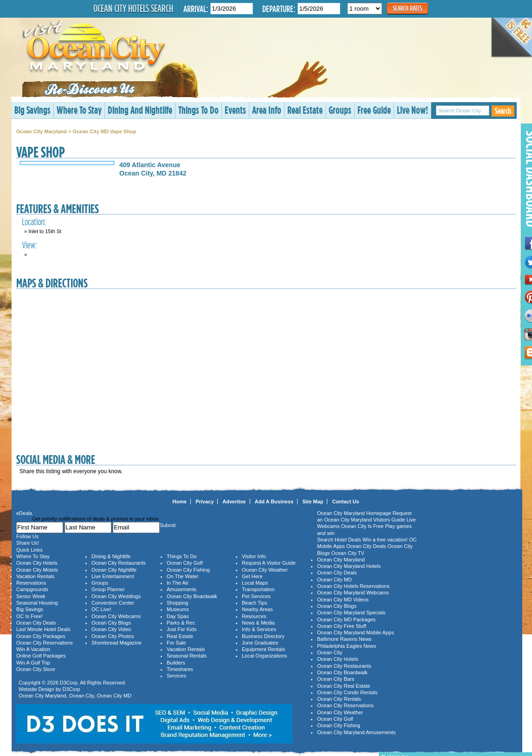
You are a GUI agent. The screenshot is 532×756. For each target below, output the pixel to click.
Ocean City (82, 696)
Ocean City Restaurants (119, 563)
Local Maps (255, 583)
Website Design (36, 689)
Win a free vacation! (385, 540)
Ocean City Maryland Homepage (354, 513)
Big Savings (32, 110)
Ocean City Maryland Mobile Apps (356, 632)
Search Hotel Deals (339, 540)
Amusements (182, 589)
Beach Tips (254, 603)
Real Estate (305, 110)
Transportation (258, 589)
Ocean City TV (348, 553)
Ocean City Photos (113, 636)
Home (180, 502)
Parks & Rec (181, 623)
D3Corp (69, 683)
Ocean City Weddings (116, 596)
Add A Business (274, 502)
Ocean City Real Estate (344, 686)
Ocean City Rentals (339, 699)
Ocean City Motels (37, 570)
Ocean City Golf (185, 563)
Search (503, 111)
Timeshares (180, 669)
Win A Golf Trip (33, 663)
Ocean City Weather (265, 570)
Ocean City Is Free (363, 526)
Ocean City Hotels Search (133, 8)
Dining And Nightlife (140, 110)
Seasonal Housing (37, 603)
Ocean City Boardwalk (192, 596)
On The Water (182, 576)
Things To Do (198, 110)
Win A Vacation (33, 649)
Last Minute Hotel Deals (43, 629)
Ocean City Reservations (45, 643)
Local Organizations (264, 656)
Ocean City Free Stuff (342, 626)
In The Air (178, 583)
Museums (178, 609)
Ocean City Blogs (111, 623)
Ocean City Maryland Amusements (356, 732)
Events (235, 110)
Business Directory (263, 636)
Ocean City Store (36, 669)
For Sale (176, 643)
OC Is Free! (29, 616)
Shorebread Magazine (117, 643)
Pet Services (256, 596)
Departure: (279, 9)
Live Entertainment (113, 576)
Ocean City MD (114, 696)
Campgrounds (32, 589)
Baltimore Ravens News (344, 639)
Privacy (204, 502)
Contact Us (345, 502)
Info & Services (259, 629)
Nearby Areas (257, 609)
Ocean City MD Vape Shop (104, 131)
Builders (176, 663)
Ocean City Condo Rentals (347, 692)
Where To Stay (79, 110)
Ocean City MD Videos (343, 600)
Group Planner (108, 589)
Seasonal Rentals (187, 656)
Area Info (267, 110)
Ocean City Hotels (37, 563)
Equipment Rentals (263, 649)
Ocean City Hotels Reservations (353, 586)
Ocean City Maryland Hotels (349, 566)
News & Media (258, 623)
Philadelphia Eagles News (347, 646)
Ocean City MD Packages (346, 619)
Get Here (252, 576)
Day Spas (178, 616)
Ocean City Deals (36, 623)
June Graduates (260, 643)
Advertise (234, 502)
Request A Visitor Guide (269, 563)
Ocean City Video (111, 629)
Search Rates (407, 8)
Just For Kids (182, 629)
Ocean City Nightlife (114, 570)
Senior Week (31, 596)
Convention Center (113, 603)
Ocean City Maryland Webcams (353, 593)
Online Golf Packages (41, 656)
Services (176, 676)
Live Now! (412, 110)
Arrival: (196, 9)
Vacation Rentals (35, 576)
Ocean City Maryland (42, 131)
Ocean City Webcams (116, 616)
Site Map (313, 502)
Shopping (178, 603)
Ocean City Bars (336, 679)
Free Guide (374, 110)
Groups (340, 110)
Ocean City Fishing (188, 570)
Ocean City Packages (41, 636)
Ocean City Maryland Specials (351, 613)
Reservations (31, 583)
